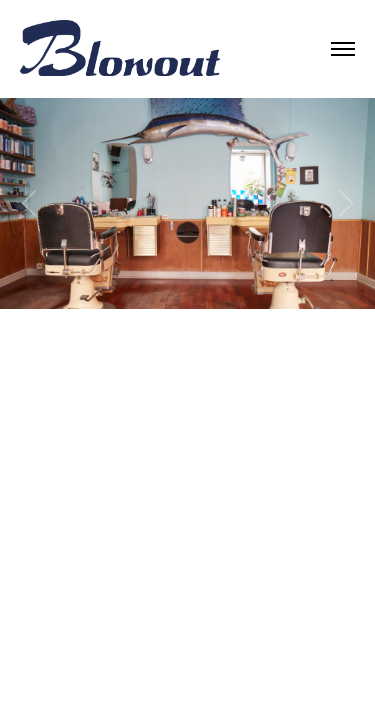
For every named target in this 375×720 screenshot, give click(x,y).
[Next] (343, 203)
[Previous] (32, 203)
